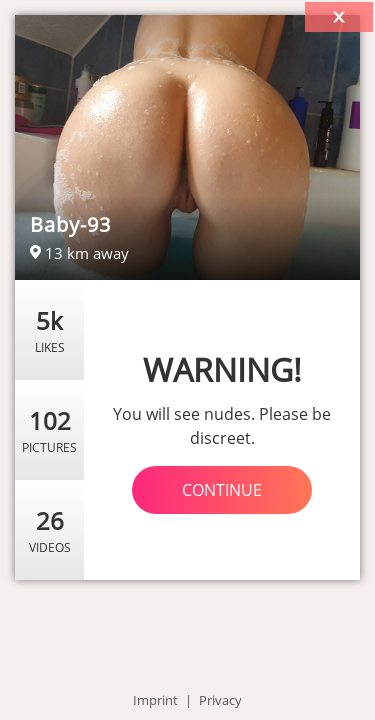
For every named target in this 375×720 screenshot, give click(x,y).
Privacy (220, 700)
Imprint (155, 700)
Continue (222, 490)
